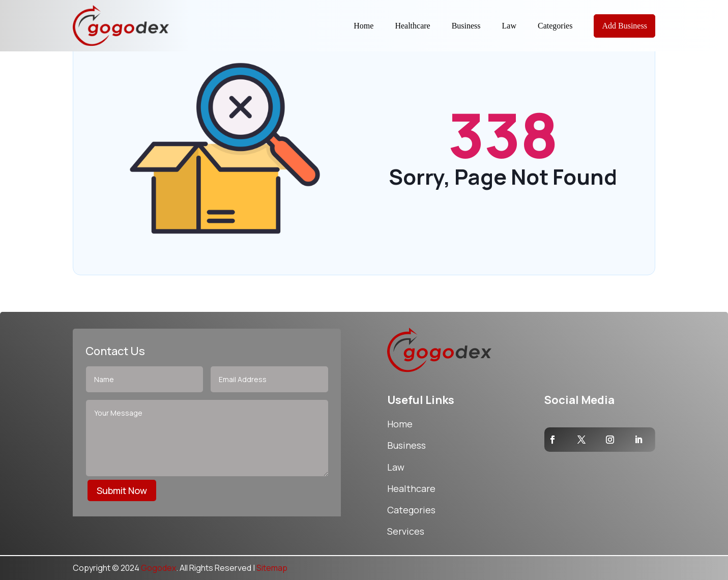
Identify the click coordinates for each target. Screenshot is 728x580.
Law (509, 26)
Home (363, 26)
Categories (555, 26)
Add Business (624, 26)
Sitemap (272, 568)
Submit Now (122, 490)
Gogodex (158, 568)
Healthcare (412, 26)
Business (466, 26)
